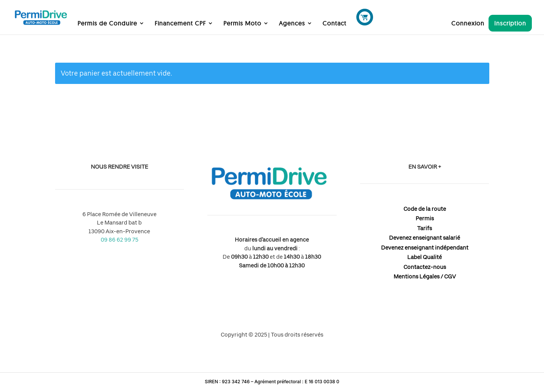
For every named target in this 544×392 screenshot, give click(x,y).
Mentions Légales (417, 277)
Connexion (468, 24)
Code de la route (425, 209)
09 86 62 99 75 (119, 240)
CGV (450, 277)
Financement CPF (180, 24)
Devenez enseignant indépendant (425, 248)
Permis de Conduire (107, 24)
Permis (425, 218)
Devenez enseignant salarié (425, 238)
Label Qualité (425, 257)
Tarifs (425, 228)
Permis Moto (242, 24)
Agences (292, 24)
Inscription (510, 23)
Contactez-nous (425, 267)
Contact (334, 24)
